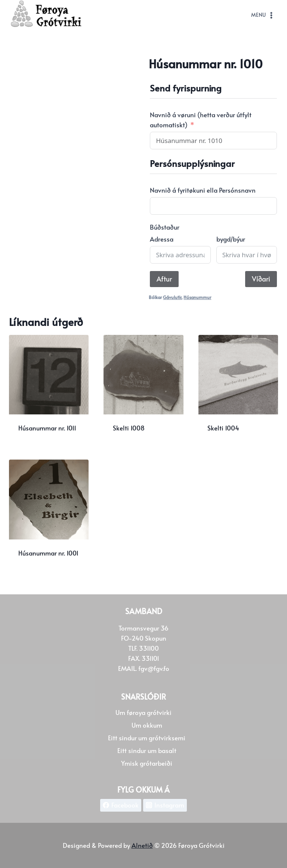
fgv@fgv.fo (154, 668)
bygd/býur (231, 239)
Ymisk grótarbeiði (147, 763)
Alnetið (142, 845)
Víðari (261, 279)
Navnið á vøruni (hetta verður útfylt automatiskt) (201, 120)
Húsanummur (197, 297)
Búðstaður (165, 227)
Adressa (162, 239)
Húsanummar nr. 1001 (48, 553)
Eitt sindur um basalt (147, 750)
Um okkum (147, 725)
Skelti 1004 (223, 428)
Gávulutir (172, 297)
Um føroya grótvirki (143, 712)
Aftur (164, 279)
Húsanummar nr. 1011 (47, 428)
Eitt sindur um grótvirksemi (147, 738)
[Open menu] (263, 15)
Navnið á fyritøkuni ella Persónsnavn (203, 190)
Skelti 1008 (129, 428)
